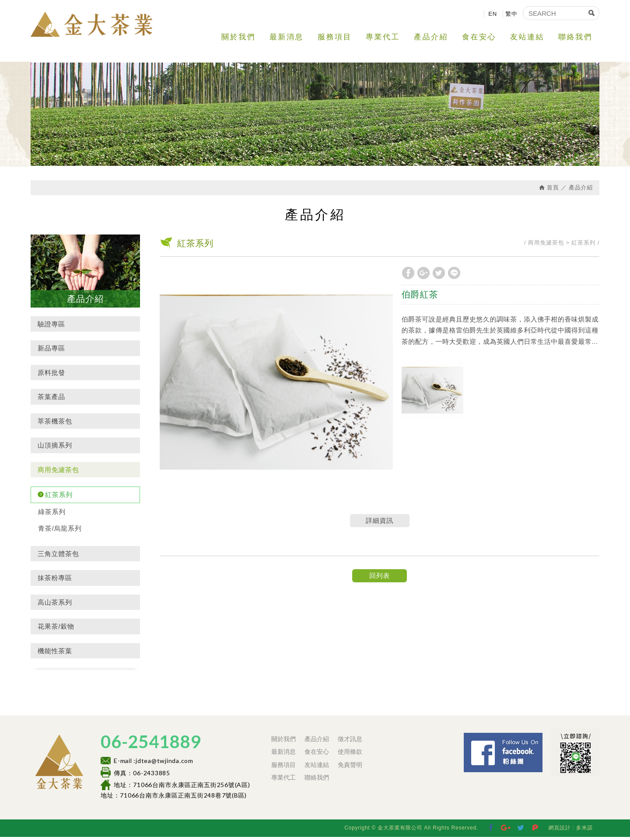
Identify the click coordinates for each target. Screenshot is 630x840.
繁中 (511, 14)
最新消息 (287, 37)
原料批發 (51, 376)
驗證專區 (51, 327)
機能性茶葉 (55, 654)
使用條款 (350, 755)
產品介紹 (431, 37)
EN (493, 14)
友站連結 (527, 37)
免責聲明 (350, 768)
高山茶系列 (55, 605)
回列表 (380, 579)
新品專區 (51, 352)
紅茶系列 (59, 498)
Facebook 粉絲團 (545, 740)
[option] (276, 385)
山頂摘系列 (55, 449)
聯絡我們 (575, 37)
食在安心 (479, 37)
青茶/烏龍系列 (60, 532)
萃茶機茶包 (55, 424)
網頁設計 (559, 831)
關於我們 (238, 37)
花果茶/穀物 (56, 630)
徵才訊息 (350, 742)
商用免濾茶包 (58, 473)
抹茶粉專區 (55, 581)
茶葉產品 (51, 400)
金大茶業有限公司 (96, 26)
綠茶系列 (52, 515)
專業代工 (383, 37)
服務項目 (335, 37)
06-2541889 (151, 745)
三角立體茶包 (58, 557)
